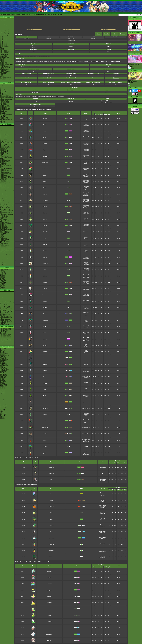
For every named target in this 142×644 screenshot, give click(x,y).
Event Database (3, 78)
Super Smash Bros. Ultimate (6, 165)
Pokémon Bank (3, 169)
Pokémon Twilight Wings (5, 107)
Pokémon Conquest (4, 191)
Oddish (45, 137)
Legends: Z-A (3, 130)
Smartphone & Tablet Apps (5, 259)
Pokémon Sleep (3, 138)
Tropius (45, 226)
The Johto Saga (3, 90)
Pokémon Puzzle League (5, 245)
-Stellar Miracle (3, 408)
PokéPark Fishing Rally (5, 232)
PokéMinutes (3, 112)
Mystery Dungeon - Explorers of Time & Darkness (6, 215)
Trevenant (45, 320)
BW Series (2, 284)
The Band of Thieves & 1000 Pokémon (6, 174)
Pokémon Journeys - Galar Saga (7, 97)
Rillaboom (52, 557)
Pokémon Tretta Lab (4, 188)
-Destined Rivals (3, 364)
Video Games (7, 124)
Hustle (86, 282)
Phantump (45, 314)
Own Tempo (86, 270)
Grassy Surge (103, 545)
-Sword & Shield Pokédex (5, 30)
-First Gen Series (3, 384)
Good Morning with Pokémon (6, 114)
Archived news (3, 20)
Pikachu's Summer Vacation (6, 328)
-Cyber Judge (3, 413)
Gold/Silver (2, 236)
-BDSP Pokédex (3, 31)
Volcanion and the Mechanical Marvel (6, 318)
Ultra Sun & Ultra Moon (5, 157)
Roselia (49, 609)
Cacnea (45, 213)
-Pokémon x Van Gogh (5, 69)
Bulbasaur (45, 118)
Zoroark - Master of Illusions (6, 308)
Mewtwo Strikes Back (4, 294)
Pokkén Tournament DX (5, 162)
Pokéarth (60, 15)
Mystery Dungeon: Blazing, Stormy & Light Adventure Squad (7, 206)
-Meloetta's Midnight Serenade (6, 312)
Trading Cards (7, 347)
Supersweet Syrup (86, 439)
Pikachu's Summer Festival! (6, 334)
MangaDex (2, 271)
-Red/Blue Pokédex (4, 22)
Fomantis (45, 326)
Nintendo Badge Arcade (5, 183)
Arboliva (45, 396)
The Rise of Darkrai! (4, 305)
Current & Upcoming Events (6, 77)
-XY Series (2, 379)
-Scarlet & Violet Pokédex (5, 34)
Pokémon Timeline (4, 62)
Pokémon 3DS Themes (5, 258)
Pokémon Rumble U (4, 189)
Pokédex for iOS (3, 199)
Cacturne (45, 219)
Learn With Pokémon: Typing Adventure (6, 196)
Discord (23, 15)
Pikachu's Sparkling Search (5, 339)
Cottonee (45, 257)
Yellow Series (3, 277)
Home (9, 15)
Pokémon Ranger (4, 228)
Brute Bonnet (45, 427)
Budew (49, 615)
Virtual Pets (2, 260)
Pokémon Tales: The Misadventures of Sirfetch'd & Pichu (6, 119)
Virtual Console (3, 256)
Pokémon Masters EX (4, 136)
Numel (52, 500)
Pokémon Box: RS (4, 226)
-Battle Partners (3, 404)
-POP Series (3, 391)
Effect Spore (86, 151)
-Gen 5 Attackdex (4, 42)
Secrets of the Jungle (4, 323)
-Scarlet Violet (3, 376)
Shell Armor (103, 513)
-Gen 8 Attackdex (4, 45)
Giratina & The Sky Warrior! (6, 306)
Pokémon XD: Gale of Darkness (6, 224)
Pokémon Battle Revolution (5, 210)
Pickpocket (86, 189)
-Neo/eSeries (3, 383)
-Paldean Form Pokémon (5, 81)
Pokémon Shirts (3, 73)
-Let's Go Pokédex (4, 29)
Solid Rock (103, 507)
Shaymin (45, 232)
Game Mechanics (4, 56)
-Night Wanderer (3, 409)
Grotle (52, 519)
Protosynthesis (86, 427)
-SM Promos (3, 389)
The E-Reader (3, 233)
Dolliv (45, 389)
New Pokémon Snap (4, 152)
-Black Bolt (2, 362)
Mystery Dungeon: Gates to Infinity (7, 190)
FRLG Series (3, 279)
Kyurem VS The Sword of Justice (7, 311)
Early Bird (86, 176)
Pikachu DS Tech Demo (5, 231)
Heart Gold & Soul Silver (5, 203)
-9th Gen (2, 59)
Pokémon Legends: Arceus (5, 144)
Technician (86, 208)
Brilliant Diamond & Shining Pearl (7, 143)
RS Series (2, 278)
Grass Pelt (86, 302)
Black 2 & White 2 (4, 186)
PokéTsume (2, 122)
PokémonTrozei (3, 230)
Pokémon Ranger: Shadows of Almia (6, 213)
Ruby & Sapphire (3, 220)
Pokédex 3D (3, 194)
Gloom (45, 144)
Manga (7, 268)
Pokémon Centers (4, 63)
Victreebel (49, 603)
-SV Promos (3, 387)
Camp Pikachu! (3, 332)
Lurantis (45, 333)
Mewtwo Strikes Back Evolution (6, 322)
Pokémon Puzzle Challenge (6, 239)
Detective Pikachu (4, 163)
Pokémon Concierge (4, 117)
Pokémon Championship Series (6, 64)
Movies (7, 290)
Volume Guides (3, 275)
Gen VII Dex (71, 37)
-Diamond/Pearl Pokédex (5, 25)
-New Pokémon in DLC (5, 80)
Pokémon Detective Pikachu (6, 325)
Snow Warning (103, 531)
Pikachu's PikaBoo (4, 331)
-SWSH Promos (3, 388)
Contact (18, 15)
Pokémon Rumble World (5, 176)
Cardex (2, 54)
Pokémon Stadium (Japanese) (6, 248)
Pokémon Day (3, 70)
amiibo (1, 261)
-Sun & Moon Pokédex (5, 28)
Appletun (45, 352)
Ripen (86, 344)
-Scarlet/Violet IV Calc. (5, 57)
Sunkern (45, 175)
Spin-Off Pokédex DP (4, 52)
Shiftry (51, 480)
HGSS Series (3, 283)
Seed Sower (86, 395)
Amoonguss (45, 295)
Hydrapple (45, 453)
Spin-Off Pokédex (4, 51)
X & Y (1, 167)
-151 (1, 373)
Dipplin (45, 440)
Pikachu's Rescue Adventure (6, 329)
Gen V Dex (116, 37)
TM (115, 34)
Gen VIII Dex (49, 37)
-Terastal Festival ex (4, 405)
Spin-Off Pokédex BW (4, 53)
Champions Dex (71, 40)
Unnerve (86, 364)
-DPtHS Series (3, 381)
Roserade (49, 622)
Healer (86, 169)
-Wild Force (2, 412)
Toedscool (45, 402)
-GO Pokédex (3, 33)
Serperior (45, 251)
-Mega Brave (3, 398)
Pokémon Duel (3, 181)
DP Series (2, 281)
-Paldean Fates (3, 371)
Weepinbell (45, 163)
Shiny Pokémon (3, 104)
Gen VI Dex (93, 37)
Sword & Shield (3, 142)
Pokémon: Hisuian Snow (5, 109)
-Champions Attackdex (5, 47)
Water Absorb (86, 214)
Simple (103, 500)
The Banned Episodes (4, 103)
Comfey (45, 339)
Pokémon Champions (4, 131)
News (1, 19)
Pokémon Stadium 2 (4, 238)
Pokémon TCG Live (4, 154)
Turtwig (52, 513)
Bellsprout (45, 156)
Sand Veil (86, 212)
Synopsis (131, 84)
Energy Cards (3, 353)
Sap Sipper (86, 301)
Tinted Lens (103, 494)
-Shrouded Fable (3, 368)
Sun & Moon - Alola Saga (5, 96)
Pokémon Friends (4, 133)
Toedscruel (45, 408)
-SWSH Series (3, 377)
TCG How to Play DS (4, 198)
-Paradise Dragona (4, 407)
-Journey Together (4, 365)
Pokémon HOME (3, 145)
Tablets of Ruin (86, 434)
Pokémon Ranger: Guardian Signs (7, 204)
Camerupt (52, 507)
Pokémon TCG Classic (5, 356)
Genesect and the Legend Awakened (5, 313)
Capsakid (45, 415)
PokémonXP (3, 65)
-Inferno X (2, 397)
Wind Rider (103, 480)
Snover (52, 532)
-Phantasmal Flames (4, 360)
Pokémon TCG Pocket (4, 140)
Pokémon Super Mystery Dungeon (7, 177)
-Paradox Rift (3, 372)
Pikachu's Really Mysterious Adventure (6, 341)
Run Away (86, 138)
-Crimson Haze (3, 411)
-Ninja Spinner (3, 394)
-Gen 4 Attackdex (4, 41)
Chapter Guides (3, 274)
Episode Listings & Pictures (5, 85)
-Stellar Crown (3, 367)
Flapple (45, 345)
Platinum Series (3, 282)
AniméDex (2, 86)
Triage (86, 339)
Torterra (52, 525)
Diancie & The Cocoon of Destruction (5, 315)
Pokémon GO (3, 134)
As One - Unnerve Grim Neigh (86, 377)
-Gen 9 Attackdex (4, 46)
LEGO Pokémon (3, 72)
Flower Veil (86, 338)
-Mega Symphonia (4, 399)
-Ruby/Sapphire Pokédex (5, 24)
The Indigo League (4, 88)
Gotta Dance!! (3, 333)
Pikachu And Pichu (4, 330)
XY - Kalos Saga (3, 95)
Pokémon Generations (5, 106)
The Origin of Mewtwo (4, 293)
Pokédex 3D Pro (3, 195)
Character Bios (3, 87)
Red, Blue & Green (4, 243)
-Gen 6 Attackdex (4, 43)
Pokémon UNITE (3, 137)
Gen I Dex (93, 39)
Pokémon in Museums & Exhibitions (5, 68)
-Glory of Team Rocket (4, 402)
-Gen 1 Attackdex (4, 38)
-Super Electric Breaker (5, 406)
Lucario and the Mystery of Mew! (7, 302)
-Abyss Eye (2, 393)
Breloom (45, 207)
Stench (86, 144)
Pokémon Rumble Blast (5, 193)
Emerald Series (3, 280)
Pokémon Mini (3, 240)
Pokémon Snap (3, 246)
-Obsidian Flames (4, 374)
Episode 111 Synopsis (133, 65)
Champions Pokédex (52, 15)
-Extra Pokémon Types (5, 351)
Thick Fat (86, 353)
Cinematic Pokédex (4, 55)
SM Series (2, 288)
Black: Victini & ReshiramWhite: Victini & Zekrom (6, 309)
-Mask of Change (4, 410)
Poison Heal (86, 200)
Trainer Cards (3, 352)
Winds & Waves (3, 127)
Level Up (107, 34)
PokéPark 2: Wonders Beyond (6, 192)
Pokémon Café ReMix (4, 135)
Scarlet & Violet (3, 129)
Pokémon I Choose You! (5, 320)
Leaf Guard (86, 271)
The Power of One (4, 295)
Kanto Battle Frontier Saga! (5, 92)
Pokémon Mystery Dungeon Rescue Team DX (6, 148)
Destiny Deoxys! (3, 301)
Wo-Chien (45, 434)
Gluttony (86, 157)
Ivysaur (45, 125)
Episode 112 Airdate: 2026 (133, 81)
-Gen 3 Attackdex (4, 40)
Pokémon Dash (3, 225)
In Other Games (3, 255)
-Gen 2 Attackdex (4, 39)
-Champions (3, 58)
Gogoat (45, 308)
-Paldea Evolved (3, 375)
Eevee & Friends (3, 342)
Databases (7, 17)
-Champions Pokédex (4, 36)
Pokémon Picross (4, 178)
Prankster (86, 256)
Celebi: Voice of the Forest (5, 298)
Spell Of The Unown (4, 296)
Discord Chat (3, 76)
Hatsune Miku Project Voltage (6, 66)
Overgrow (86, 118)
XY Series (2, 286)
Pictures (131, 69)
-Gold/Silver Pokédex (4, 23)
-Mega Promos (3, 386)
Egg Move (123, 34)
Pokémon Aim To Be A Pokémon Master (6, 98)
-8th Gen (2, 60)
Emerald (2, 222)
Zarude (45, 358)
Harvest (86, 227)
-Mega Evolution (3, 361)
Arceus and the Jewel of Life (6, 307)
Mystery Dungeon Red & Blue (6, 229)
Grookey (52, 544)
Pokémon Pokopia (4, 132)
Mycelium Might (86, 402)
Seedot (45, 188)
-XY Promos (2, 390)
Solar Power (86, 175)
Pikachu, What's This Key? (5, 343)
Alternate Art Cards (4, 354)
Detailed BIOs (3, 273)
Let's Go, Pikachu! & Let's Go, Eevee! (6, 158)
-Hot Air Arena (3, 403)
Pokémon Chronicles (4, 101)
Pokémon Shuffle (3, 175)
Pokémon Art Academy (5, 172)
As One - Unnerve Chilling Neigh (86, 371)
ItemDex (2, 48)
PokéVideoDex (3, 113)
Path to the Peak (3, 111)
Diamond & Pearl (3, 201)
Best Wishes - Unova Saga (5, 94)
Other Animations (4, 115)
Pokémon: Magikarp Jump (5, 161)
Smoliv (45, 383)
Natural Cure (86, 232)
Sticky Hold (86, 442)
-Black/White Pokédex (4, 26)
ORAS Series (3, 287)
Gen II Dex (71, 39)
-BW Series (2, 380)
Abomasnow (52, 538)
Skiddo (45, 301)
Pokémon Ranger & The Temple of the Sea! (7, 303)
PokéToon (2, 110)
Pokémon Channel (4, 225)
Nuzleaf (45, 194)
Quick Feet (86, 202)
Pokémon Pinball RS (4, 227)
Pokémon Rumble (4, 205)
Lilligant (45, 276)
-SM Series (2, 378)
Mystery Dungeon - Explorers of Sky (6, 211)
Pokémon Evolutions (4, 108)
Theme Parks (3, 74)
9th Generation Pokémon (5, 79)
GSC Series (2, 277)
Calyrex (45, 364)
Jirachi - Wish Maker (4, 300)
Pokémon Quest (3, 164)
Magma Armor (103, 505)
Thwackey (52, 551)
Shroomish (45, 200)
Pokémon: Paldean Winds (5, 109)
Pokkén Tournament (4, 180)
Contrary (86, 239)
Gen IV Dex (26, 39)
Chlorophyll (86, 119)
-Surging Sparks (3, 367)
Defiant (86, 447)
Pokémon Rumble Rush (5, 161)
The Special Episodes (4, 102)
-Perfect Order (3, 358)
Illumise (52, 494)
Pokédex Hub (29, 15)
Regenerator (86, 289)
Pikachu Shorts (7, 326)
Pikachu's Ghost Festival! (5, 335)
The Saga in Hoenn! (4, 91)
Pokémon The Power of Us (5, 321)
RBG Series (2, 276)
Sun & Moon (3, 156)
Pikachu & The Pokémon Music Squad (6, 345)
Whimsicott (45, 263)
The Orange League (4, 89)
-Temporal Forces (4, 370)
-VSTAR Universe (4, 414)
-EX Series (2, 382)
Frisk (86, 314)
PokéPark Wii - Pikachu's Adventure (5, 208)
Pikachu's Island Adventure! (6, 336)
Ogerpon (45, 447)
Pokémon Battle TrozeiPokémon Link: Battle (6, 171)
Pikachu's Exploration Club (5, 337)
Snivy (45, 238)
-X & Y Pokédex (3, 27)
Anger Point (103, 508)
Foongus (45, 289)
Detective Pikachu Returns (5, 139)
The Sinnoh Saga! (4, 93)
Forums (13, 15)
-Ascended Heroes (4, 359)
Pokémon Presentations (5, 71)
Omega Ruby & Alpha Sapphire (6, 168)
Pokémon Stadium (4, 249)
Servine (45, 245)
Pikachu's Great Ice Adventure (6, 338)
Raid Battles (3, 355)
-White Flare (3, 363)
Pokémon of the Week (4, 58)
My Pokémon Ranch (4, 217)
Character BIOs (3, 272)
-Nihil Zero (2, 395)
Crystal (1, 237)
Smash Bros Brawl (4, 218)
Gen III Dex (49, 39)
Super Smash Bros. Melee (5, 241)
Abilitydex (2, 50)
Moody (86, 422)
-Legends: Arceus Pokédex (5, 32)
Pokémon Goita (3, 264)
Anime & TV (7, 83)
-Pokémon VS (3, 415)
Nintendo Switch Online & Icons (6, 262)
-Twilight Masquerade (4, 369)
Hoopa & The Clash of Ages (6, 317)
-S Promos (2, 418)
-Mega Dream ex (3, 396)
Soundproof (103, 532)
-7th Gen (2, 61)
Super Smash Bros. (4, 251)
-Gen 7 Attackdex (4, 44)
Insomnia (86, 415)
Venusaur (45, 131)
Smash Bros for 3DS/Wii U (5, 182)
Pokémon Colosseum (4, 223)
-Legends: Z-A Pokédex (5, 35)
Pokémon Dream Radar (5, 187)
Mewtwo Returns (3, 297)
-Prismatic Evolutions (4, 366)
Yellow (1, 244)
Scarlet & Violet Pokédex (40, 15)
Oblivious (103, 493)
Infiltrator (86, 257)
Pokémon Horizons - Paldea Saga (7, 100)
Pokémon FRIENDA (4, 266)
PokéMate (2, 234)
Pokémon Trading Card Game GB (7, 250)
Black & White (3, 185)
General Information (4, 270)
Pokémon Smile (3, 150)
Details (98, 34)
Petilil (45, 270)
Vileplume (45, 150)
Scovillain (45, 421)
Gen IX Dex (26, 37)
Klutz (86, 416)
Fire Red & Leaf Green (5, 221)
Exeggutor (51, 467)
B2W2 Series (3, 285)
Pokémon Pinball (3, 247)
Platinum (2, 202)
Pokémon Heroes (4, 299)
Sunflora (45, 181)
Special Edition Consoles (5, 257)
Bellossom (45, 169)
